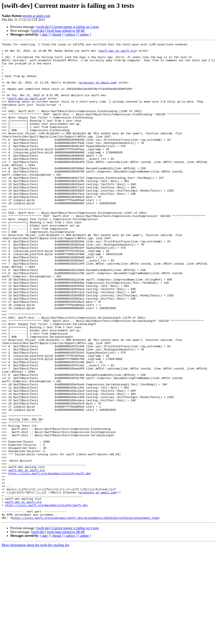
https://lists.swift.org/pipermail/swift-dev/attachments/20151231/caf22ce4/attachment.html (85, 613)
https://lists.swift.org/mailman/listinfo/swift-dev (50, 560)
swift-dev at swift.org (117, 53)
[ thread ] (57, 34)
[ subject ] (71, 34)
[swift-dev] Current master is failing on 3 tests (68, 27)
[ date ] (45, 34)
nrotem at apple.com (36, 16)
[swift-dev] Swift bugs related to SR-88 (58, 31)
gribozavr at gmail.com (98, 91)
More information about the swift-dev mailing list (35, 640)
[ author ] (85, 34)
